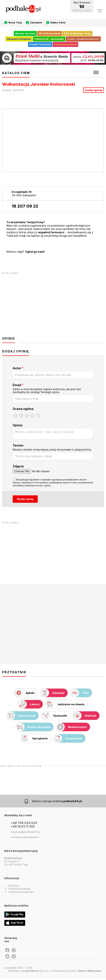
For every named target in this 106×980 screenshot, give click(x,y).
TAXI (80, 694)
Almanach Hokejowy (19, 39)
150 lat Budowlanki (50, 33)
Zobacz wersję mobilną (57, 802)
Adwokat (53, 694)
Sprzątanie (34, 740)
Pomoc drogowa (33, 728)
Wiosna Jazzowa (25, 33)
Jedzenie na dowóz (65, 705)
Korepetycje (68, 740)
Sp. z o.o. (37, 972)
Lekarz (29, 705)
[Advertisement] (53, 305)
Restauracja (21, 717)
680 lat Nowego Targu (77, 33)
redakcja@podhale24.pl (25, 833)
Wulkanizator (72, 728)
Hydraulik (54, 717)
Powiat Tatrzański (40, 44)
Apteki (24, 694)
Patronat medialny (20, 890)
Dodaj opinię (93, 90)
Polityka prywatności (21, 893)
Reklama (14, 887)
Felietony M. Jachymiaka (49, 39)
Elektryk (85, 717)
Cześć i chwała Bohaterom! (83, 39)
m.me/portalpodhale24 (25, 838)
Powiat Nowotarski (65, 44)
